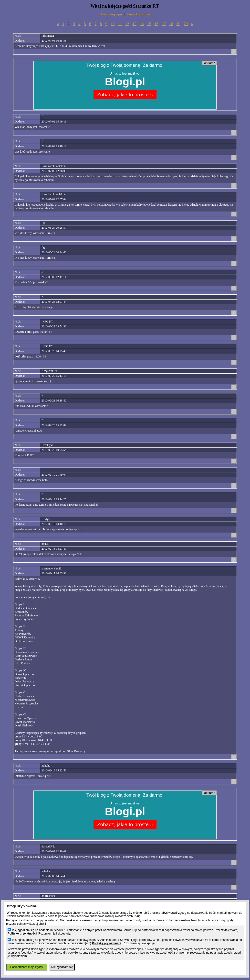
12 (127, 24)
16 (156, 24)
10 (113, 24)
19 (178, 24)
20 (186, 24)
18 (171, 24)
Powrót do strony (139, 14)
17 (164, 24)
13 (135, 24)
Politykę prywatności (22, 934)
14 (142, 24)
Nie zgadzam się (62, 967)
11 (120, 24)
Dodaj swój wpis (111, 14)
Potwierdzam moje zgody (27, 967)
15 (149, 24)
